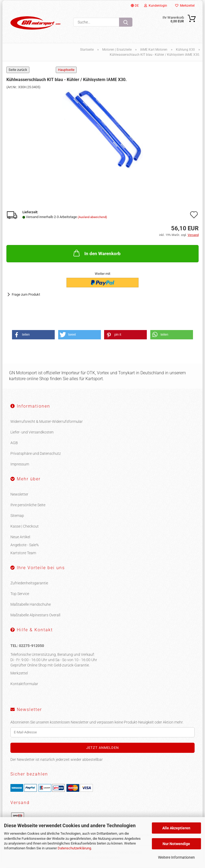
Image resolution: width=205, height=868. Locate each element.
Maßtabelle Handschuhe (31, 605)
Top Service (20, 595)
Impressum (20, 465)
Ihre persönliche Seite (28, 506)
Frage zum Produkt (26, 296)
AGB (14, 444)
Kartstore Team (23, 554)
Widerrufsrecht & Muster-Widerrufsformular (47, 423)
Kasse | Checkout (25, 527)
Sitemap (17, 517)
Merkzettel (185, 6)
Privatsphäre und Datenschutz (36, 455)
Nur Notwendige (176, 844)
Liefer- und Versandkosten (32, 433)
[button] (33, 336)
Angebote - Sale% (25, 546)
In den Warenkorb (96, 254)
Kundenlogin (156, 6)
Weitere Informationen (176, 857)
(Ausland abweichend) (92, 218)
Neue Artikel (20, 538)
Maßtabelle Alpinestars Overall (35, 616)
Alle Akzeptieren (176, 828)
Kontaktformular (24, 685)
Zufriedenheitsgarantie (29, 584)
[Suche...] (126, 22)
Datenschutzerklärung (74, 848)
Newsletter (19, 495)
